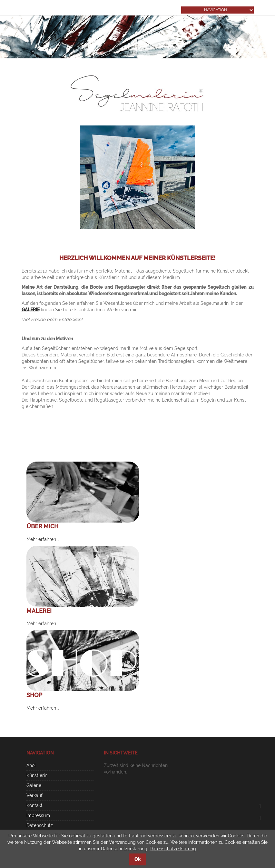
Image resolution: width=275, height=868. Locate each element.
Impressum (38, 815)
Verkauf (34, 795)
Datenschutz (40, 825)
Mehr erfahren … (43, 539)
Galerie (34, 785)
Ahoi (31, 765)
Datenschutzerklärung (173, 849)
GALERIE (31, 310)
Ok (137, 859)
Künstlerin (37, 775)
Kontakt (34, 805)
